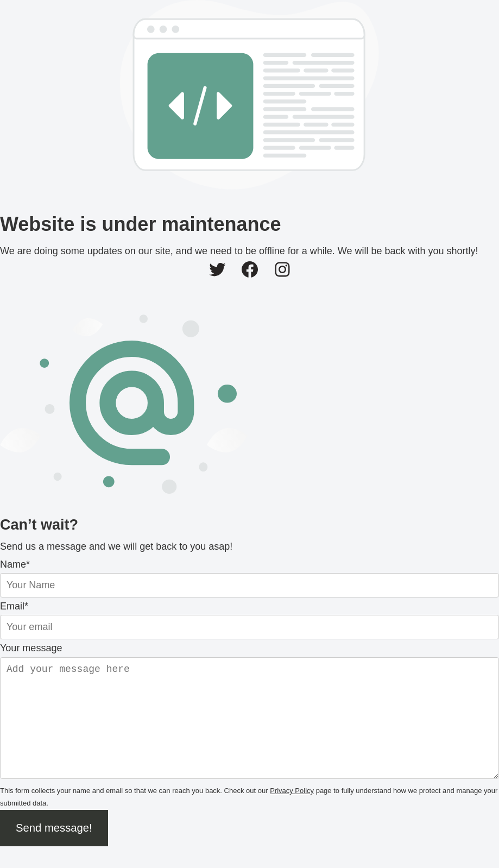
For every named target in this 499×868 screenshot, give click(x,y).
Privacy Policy (292, 812)
